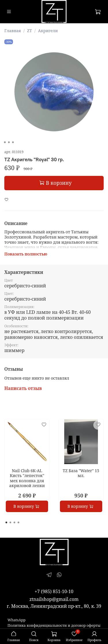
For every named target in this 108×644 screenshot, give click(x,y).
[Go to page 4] (18, 522)
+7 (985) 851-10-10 (54, 591)
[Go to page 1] (6, 522)
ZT (30, 31)
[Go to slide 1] (5, 142)
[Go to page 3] (14, 522)
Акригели (48, 31)
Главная (13, 31)
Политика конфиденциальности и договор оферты (54, 625)
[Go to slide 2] (9, 142)
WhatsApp (17, 620)
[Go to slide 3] (13, 142)
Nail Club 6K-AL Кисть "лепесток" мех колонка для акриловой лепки (27, 478)
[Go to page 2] (10, 522)
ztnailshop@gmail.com (54, 599)
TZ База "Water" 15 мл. (81, 473)
